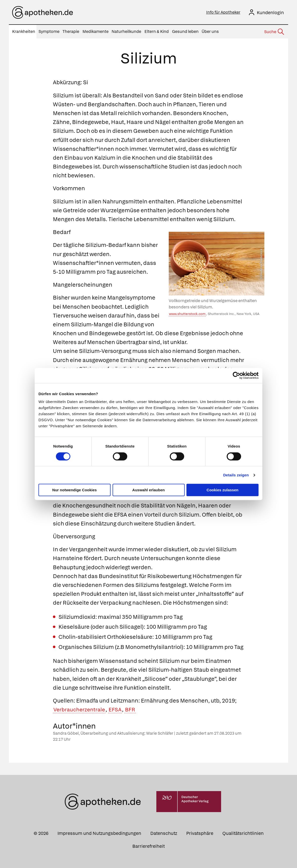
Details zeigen (236, 475)
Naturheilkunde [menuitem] (126, 31)
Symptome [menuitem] (49, 31)
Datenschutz (164, 833)
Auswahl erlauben (148, 490)
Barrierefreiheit (148, 846)
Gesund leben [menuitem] (185, 31)
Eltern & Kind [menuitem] (157, 31)
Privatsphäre (200, 833)
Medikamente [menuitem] (96, 31)
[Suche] (274, 32)
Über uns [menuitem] (210, 31)
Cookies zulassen (223, 490)
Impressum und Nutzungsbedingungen (99, 833)
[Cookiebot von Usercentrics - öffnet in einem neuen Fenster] (236, 375)
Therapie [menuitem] (71, 31)
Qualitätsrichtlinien (243, 833)
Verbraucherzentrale (80, 710)
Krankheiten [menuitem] (24, 31)
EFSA (118, 710)
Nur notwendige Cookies (75, 490)
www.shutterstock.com (187, 314)
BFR (133, 710)
